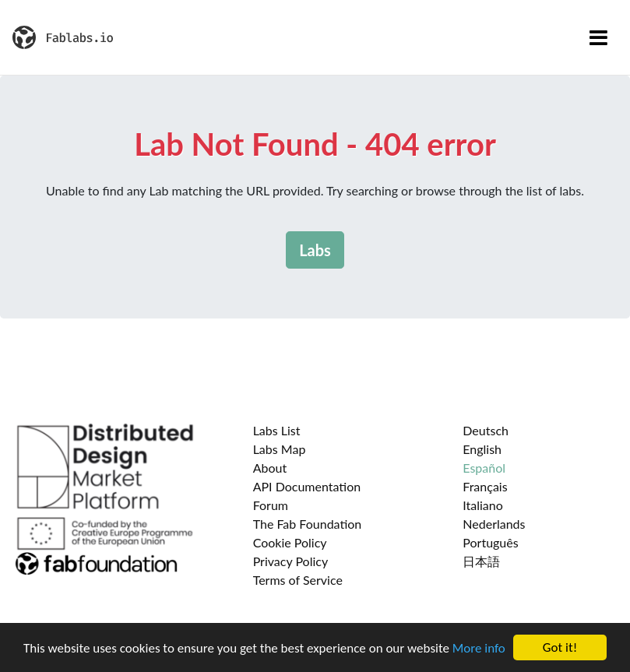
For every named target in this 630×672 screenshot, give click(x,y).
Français (485, 486)
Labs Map (280, 449)
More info (479, 648)
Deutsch (486, 430)
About (270, 468)
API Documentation (307, 486)
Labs (315, 250)
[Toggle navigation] (598, 37)
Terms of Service (298, 580)
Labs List (277, 430)
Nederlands (494, 524)
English (482, 449)
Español (484, 468)
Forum (271, 505)
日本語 (481, 561)
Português (490, 542)
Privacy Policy (291, 561)
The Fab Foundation (308, 524)
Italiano (483, 505)
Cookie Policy (290, 542)
